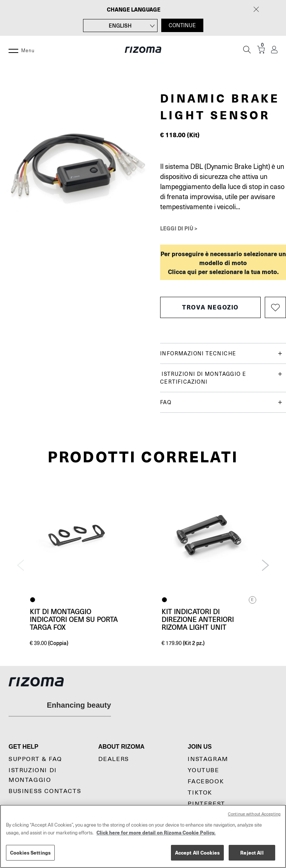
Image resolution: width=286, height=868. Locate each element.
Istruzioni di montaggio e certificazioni (221, 378)
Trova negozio (210, 307)
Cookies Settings (30, 853)
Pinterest (206, 804)
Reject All (252, 853)
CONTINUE (182, 25)
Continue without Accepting (254, 814)
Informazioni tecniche (221, 354)
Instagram (208, 759)
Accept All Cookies (197, 853)
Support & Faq (35, 759)
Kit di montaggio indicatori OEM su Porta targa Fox (74, 619)
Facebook (206, 781)
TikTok (200, 793)
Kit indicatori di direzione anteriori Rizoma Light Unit (198, 619)
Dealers (114, 759)
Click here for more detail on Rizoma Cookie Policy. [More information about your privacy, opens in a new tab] (156, 832)
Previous (20, 565)
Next (266, 565)
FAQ (221, 402)
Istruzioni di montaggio (33, 775)
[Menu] (13, 50)
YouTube (203, 770)
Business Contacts (45, 791)
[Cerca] (247, 50)
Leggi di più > (179, 228)
